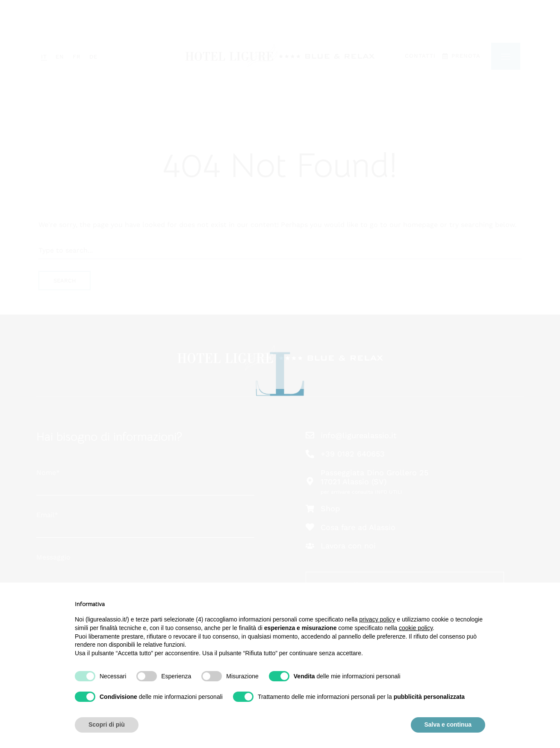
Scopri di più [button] (107, 724)
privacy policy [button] (377, 619)
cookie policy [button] (416, 628)
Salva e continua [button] (448, 724)
